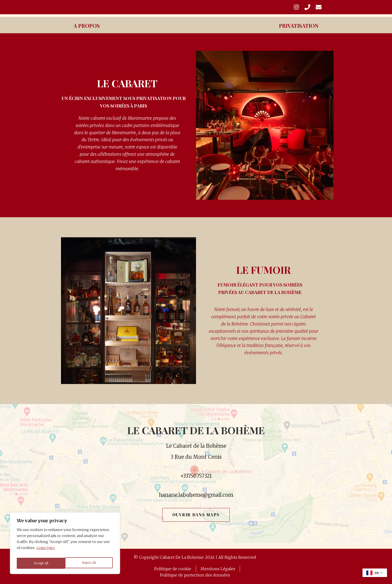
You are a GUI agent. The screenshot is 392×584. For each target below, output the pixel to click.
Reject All (40, 563)
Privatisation (295, 31)
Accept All (89, 563)
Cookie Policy (48, 551)
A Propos (89, 31)
